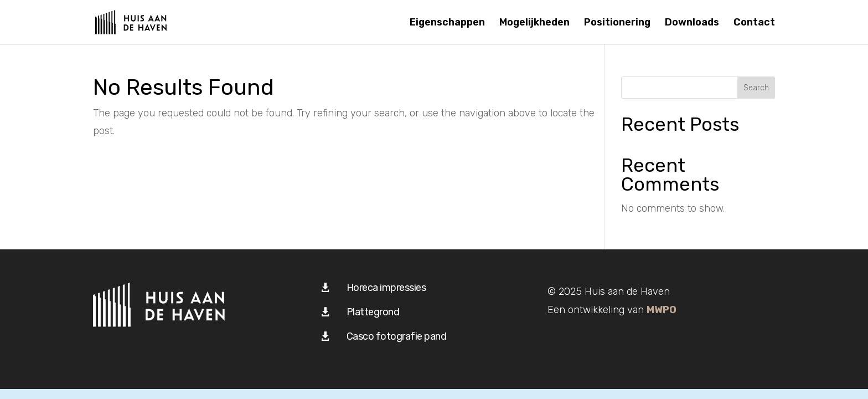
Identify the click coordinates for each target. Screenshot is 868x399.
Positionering (617, 23)
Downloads (692, 23)
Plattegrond (373, 312)
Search (756, 88)
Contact (754, 23)
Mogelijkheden (534, 23)
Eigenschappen (447, 23)
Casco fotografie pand (397, 336)
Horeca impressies (386, 288)
